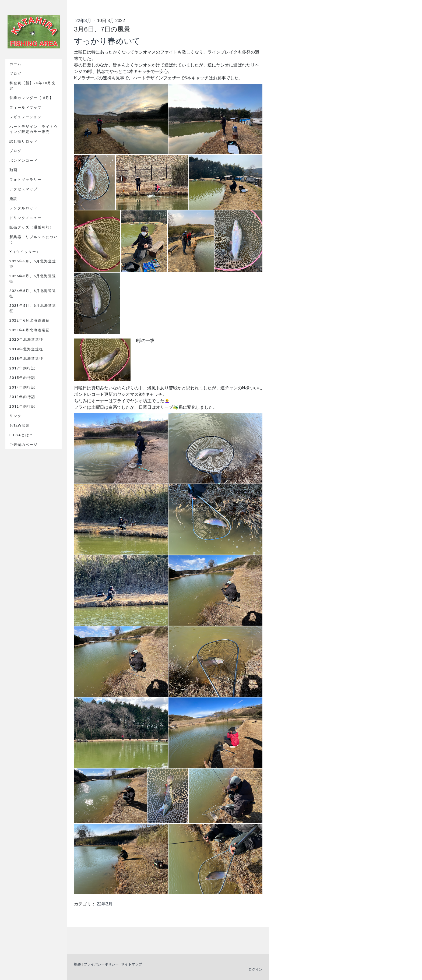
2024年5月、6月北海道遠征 (33, 293)
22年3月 (84, 21)
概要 (78, 964)
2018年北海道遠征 (26, 359)
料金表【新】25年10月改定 (32, 86)
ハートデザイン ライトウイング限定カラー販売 (34, 129)
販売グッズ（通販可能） (32, 227)
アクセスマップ (24, 189)
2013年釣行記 (22, 397)
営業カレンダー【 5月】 (31, 98)
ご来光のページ (24, 445)
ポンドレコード (24, 161)
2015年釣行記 (22, 378)
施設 (13, 199)
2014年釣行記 (22, 387)
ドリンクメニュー (26, 218)
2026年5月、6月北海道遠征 (33, 264)
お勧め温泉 (20, 426)
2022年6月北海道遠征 (30, 320)
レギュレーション (26, 117)
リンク (15, 416)
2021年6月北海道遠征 (30, 330)
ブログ (15, 74)
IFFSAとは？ (21, 435)
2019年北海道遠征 (26, 349)
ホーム (15, 64)
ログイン (255, 969)
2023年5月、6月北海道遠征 (33, 308)
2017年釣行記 (22, 368)
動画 (13, 170)
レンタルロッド (24, 208)
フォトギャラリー (26, 180)
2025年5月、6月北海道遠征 (33, 279)
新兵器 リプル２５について (34, 240)
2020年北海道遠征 (26, 339)
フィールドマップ (26, 107)
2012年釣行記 (22, 406)
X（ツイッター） (25, 252)
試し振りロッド (24, 141)
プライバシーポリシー (101, 964)
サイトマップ (132, 964)
